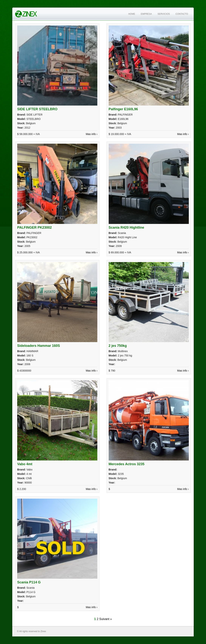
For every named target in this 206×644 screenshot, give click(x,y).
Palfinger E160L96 (123, 109)
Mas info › (92, 134)
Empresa (146, 14)
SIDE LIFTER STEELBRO (37, 109)
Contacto (182, 14)
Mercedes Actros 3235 (127, 464)
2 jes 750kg (118, 346)
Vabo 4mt (25, 464)
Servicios (164, 14)
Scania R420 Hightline (126, 228)
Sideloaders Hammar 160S (39, 346)
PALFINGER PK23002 (34, 228)
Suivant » (106, 619)
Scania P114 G (29, 582)
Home (132, 14)
